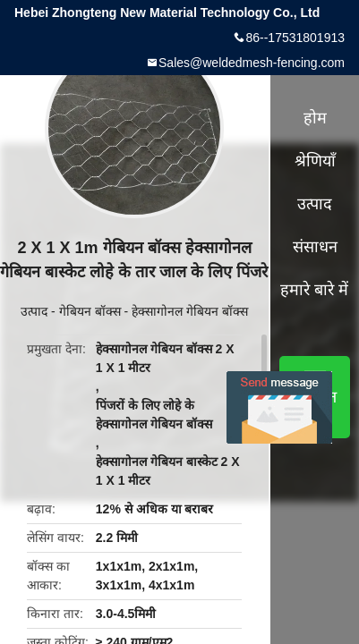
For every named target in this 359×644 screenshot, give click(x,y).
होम (315, 118)
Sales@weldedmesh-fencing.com (252, 63)
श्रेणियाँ (315, 161)
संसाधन (315, 247)
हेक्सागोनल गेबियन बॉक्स (190, 311)
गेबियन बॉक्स (90, 311)
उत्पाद (34, 311)
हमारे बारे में (314, 290)
